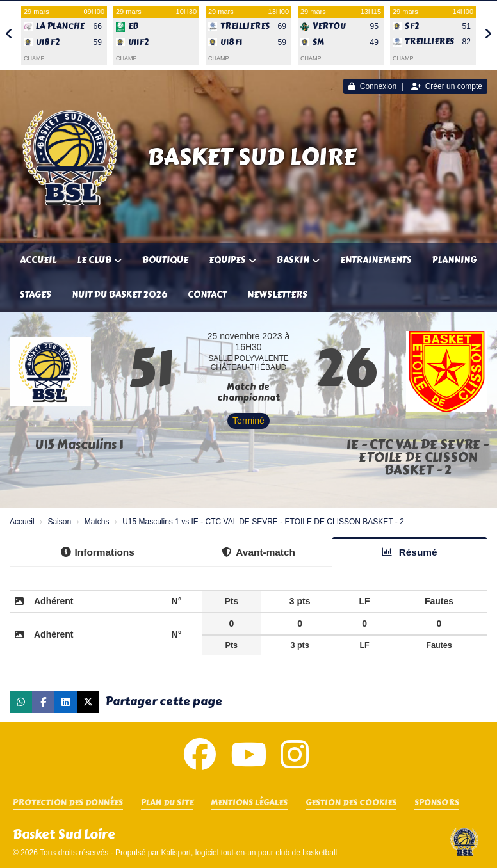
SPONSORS (437, 803)
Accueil (38, 260)
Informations (98, 552)
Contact (207, 295)
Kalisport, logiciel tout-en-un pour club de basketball (249, 853)
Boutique (165, 260)
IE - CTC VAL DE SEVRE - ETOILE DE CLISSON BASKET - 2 (418, 457)
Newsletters (277, 295)
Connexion (372, 86)
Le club (99, 260)
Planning (454, 260)
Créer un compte (447, 86)
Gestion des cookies (351, 803)
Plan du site (167, 803)
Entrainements (376, 260)
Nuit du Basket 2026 (119, 295)
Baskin (298, 260)
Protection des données (68, 803)
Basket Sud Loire (252, 157)
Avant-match (258, 552)
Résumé (409, 552)
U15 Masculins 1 (79, 445)
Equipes (232, 260)
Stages (36, 295)
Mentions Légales (249, 803)
